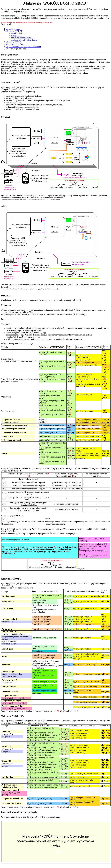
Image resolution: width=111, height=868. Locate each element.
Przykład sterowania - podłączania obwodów (23, 47)
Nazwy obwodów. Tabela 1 (22, 38)
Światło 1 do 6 (17, 33)
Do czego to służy (13, 29)
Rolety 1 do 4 (16, 36)
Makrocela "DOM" (13, 42)
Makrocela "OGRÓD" (15, 44)
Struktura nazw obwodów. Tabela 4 (25, 40)
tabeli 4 (75, 711)
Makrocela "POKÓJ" (14, 31)
